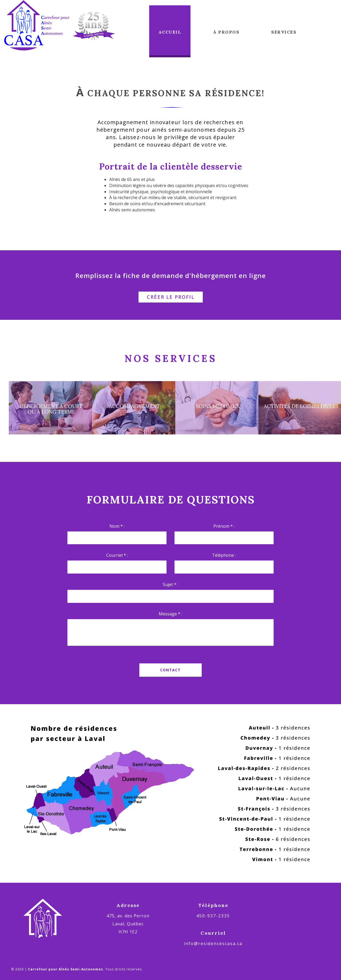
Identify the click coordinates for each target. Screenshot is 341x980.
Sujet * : (170, 584)
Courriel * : (117, 555)
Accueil (170, 32)
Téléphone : (224, 555)
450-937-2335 (213, 916)
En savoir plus (171, 440)
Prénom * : (224, 526)
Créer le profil (171, 297)
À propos (226, 32)
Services (284, 32)
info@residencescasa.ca (213, 943)
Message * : (170, 614)
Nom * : (117, 526)
